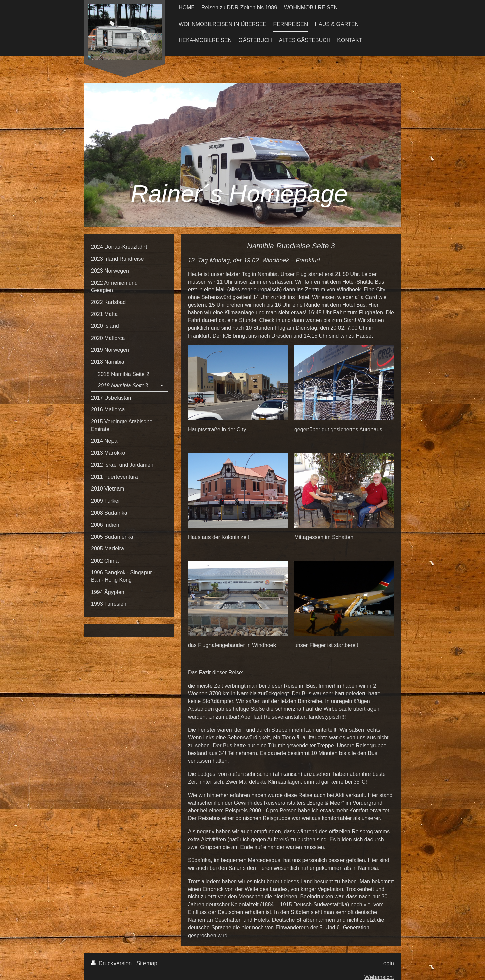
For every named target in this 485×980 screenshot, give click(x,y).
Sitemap (147, 963)
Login (387, 963)
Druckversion (112, 963)
